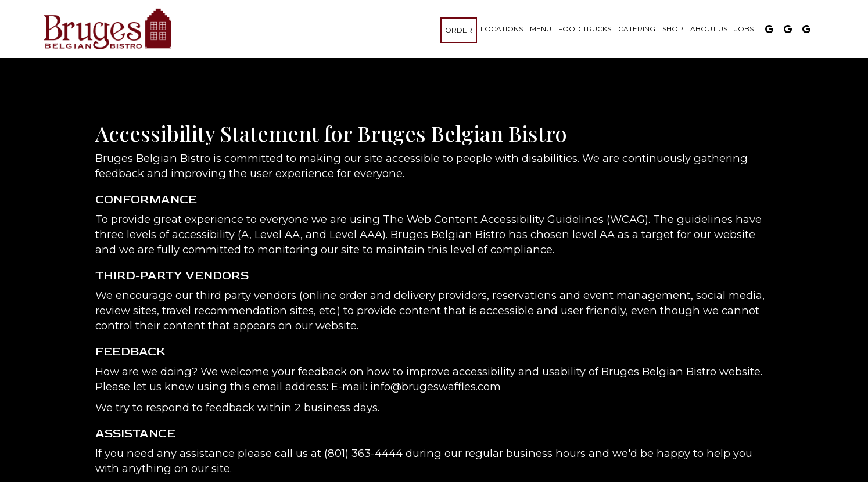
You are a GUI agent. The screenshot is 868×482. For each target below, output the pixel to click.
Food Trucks (585, 29)
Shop (673, 29)
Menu (541, 29)
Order (459, 30)
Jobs (744, 29)
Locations (502, 29)
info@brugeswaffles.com (435, 386)
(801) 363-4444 (363, 453)
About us (709, 29)
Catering (637, 29)
